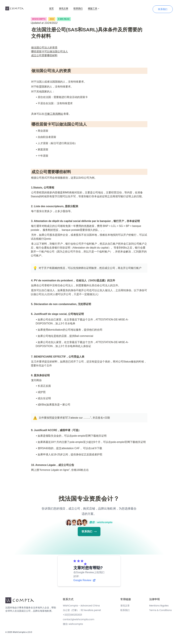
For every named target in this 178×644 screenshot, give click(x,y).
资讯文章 (64, 9)
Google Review (85, 580)
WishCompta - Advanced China (81, 606)
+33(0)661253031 (72, 615)
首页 (51, 9)
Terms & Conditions (160, 610)
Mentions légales (159, 606)
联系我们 (78, 9)
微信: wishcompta (73, 624)
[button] (35, 268)
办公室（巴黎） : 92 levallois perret (82, 610)
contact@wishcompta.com (79, 619)
